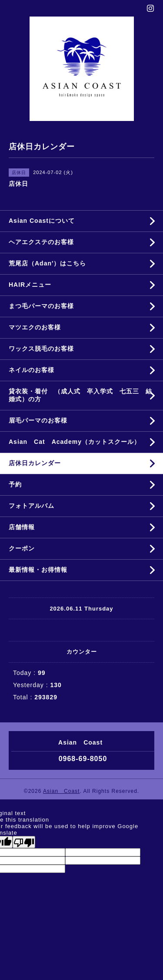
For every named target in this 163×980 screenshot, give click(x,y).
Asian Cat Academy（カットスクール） (75, 442)
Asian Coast (61, 791)
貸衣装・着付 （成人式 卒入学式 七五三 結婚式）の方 (80, 395)
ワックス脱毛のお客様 (41, 349)
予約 (15, 484)
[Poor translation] (24, 842)
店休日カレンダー (35, 463)
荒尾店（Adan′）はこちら (47, 263)
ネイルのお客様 (32, 370)
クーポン (22, 548)
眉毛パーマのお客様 (38, 420)
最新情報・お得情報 (38, 570)
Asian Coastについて (42, 221)
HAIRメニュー (30, 285)
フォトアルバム (32, 506)
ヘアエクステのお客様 (41, 242)
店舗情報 (22, 527)
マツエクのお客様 (35, 327)
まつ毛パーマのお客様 (41, 306)
